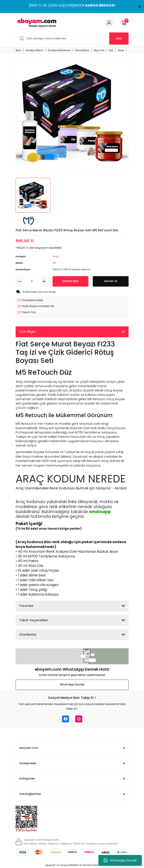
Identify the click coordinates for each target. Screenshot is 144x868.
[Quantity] (32, 281)
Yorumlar (26, 606)
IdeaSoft (50, 865)
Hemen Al (111, 281)
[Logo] (36, 23)
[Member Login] (109, 23)
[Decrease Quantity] (20, 281)
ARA (119, 38)
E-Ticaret (63, 865)
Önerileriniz (28, 634)
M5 (54, 263)
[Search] (72, 39)
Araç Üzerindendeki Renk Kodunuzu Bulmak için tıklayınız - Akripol (71, 488)
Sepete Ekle (70, 281)
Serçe (56, 256)
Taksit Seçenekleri (34, 620)
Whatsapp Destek (120, 860)
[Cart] (124, 23)
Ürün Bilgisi (27, 332)
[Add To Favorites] (30, 301)
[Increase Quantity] (44, 281)
